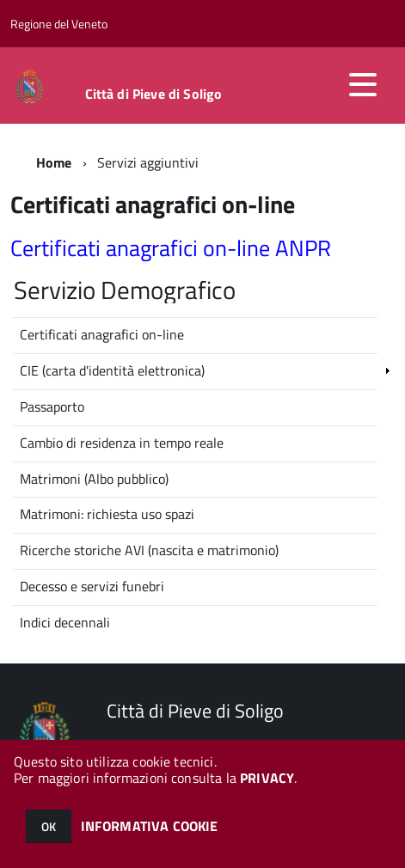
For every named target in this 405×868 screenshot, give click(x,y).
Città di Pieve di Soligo (154, 94)
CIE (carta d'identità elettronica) (112, 370)
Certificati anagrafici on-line (102, 334)
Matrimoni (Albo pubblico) (94, 479)
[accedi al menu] (363, 84)
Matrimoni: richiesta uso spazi (107, 514)
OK (49, 826)
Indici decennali (65, 622)
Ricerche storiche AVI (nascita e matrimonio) (149, 550)
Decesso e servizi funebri (92, 586)
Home (54, 162)
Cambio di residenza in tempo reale (122, 443)
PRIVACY (267, 778)
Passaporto (52, 406)
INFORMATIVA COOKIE (150, 826)
